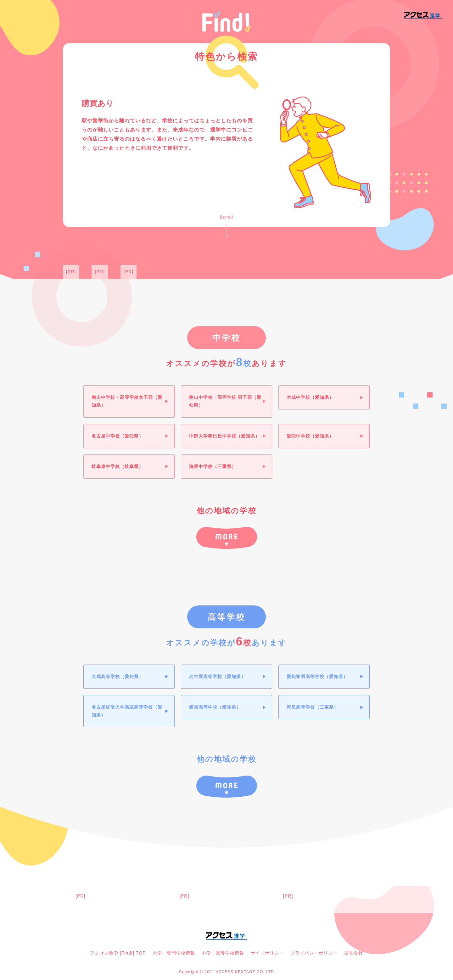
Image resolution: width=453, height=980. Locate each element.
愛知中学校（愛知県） (310, 436)
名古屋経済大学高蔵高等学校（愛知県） (127, 711)
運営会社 (354, 953)
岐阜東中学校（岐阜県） (117, 466)
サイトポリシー (267, 953)
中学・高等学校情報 (223, 953)
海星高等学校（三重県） (313, 707)
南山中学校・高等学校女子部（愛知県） (127, 401)
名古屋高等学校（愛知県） (217, 677)
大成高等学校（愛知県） (117, 677)
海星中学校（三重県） (213, 466)
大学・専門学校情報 (174, 953)
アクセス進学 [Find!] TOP (118, 953)
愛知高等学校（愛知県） (215, 707)
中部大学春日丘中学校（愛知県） (224, 436)
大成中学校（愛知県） (310, 397)
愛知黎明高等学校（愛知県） (317, 677)
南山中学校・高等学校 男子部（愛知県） (225, 401)
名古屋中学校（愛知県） (117, 436)
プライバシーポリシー (314, 953)
